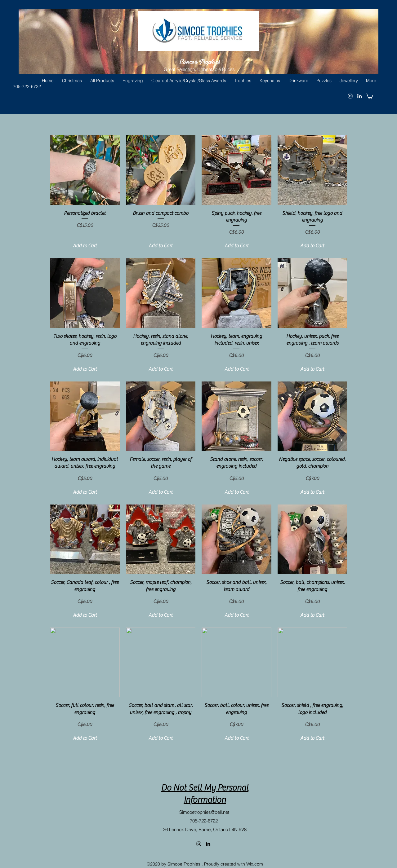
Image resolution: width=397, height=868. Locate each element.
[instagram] (199, 844)
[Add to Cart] (85, 246)
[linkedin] (208, 844)
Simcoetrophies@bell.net (204, 812)
